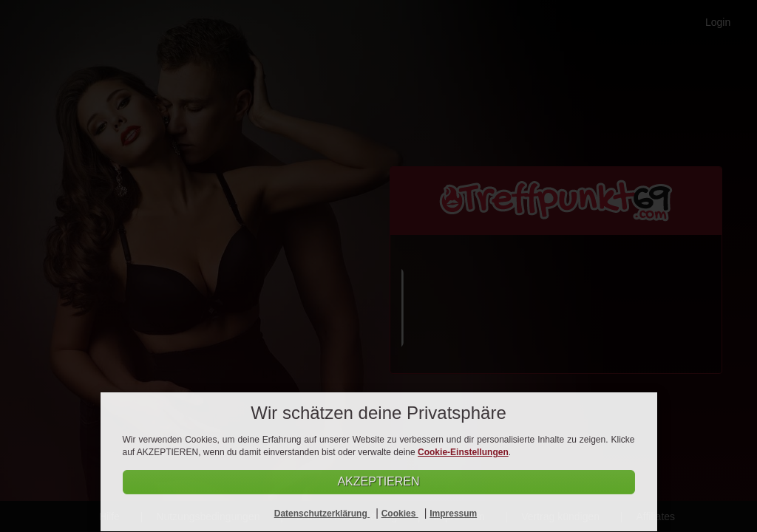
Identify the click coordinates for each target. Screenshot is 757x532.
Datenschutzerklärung (322, 514)
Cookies (400, 514)
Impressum (453, 514)
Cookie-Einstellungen (463, 452)
